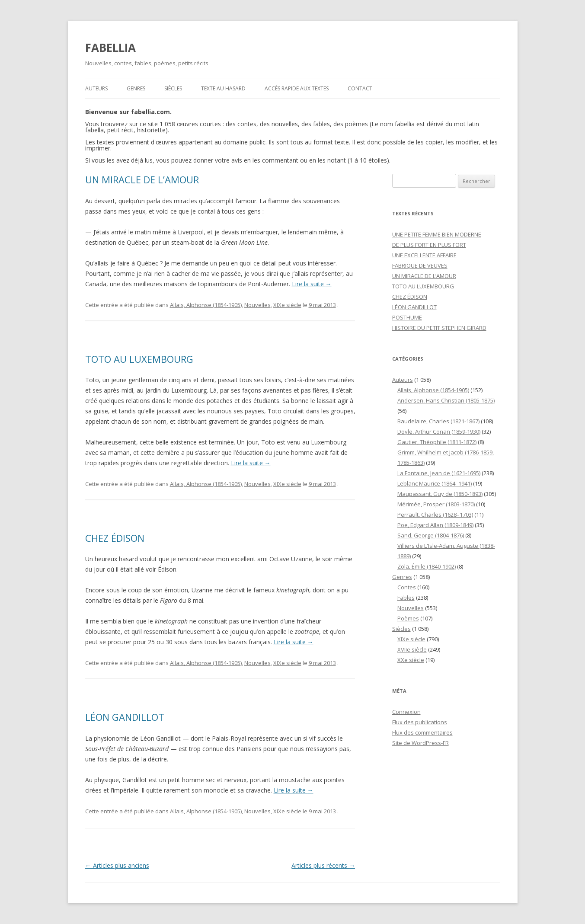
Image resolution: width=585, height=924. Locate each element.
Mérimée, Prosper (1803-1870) (436, 504)
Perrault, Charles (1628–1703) (435, 515)
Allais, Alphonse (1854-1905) (206, 305)
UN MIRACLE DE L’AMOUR (142, 179)
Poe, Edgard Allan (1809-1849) (435, 525)
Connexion (406, 712)
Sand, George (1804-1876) (431, 535)
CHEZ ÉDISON (115, 538)
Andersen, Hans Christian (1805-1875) (446, 400)
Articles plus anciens (117, 865)
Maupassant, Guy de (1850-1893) (440, 494)
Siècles (173, 88)
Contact (360, 88)
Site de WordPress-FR (420, 743)
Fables (406, 598)
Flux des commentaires (422, 732)
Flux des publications (420, 722)
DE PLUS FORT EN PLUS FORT (429, 245)
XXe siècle (411, 660)
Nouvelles (257, 305)
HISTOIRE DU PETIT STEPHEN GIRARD (439, 328)
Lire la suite (312, 284)
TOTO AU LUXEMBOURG (139, 359)
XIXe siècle (287, 305)
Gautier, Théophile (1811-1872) (437, 442)
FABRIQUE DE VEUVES (420, 265)
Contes (407, 587)
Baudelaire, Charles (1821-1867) (438, 421)
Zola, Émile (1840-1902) (427, 566)
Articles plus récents (323, 865)
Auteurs (96, 88)
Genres (136, 88)
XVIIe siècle (412, 649)
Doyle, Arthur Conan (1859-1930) (439, 432)
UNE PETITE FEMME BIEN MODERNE (437, 234)
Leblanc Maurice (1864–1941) (435, 483)
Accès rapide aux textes (297, 88)
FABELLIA (110, 48)
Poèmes (408, 618)
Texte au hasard (223, 88)
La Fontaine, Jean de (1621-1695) (439, 473)
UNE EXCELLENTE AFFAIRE (424, 255)
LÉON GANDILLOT (125, 717)
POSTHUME (407, 317)
